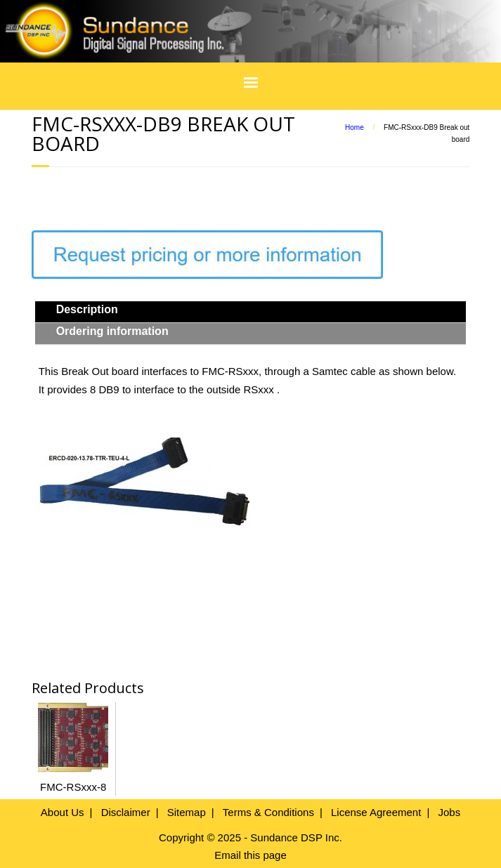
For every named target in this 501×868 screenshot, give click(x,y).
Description (87, 309)
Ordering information (112, 331)
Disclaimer (126, 812)
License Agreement (376, 812)
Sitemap (187, 812)
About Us (63, 812)
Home (354, 127)
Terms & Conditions (268, 812)
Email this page (250, 855)
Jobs (449, 812)
